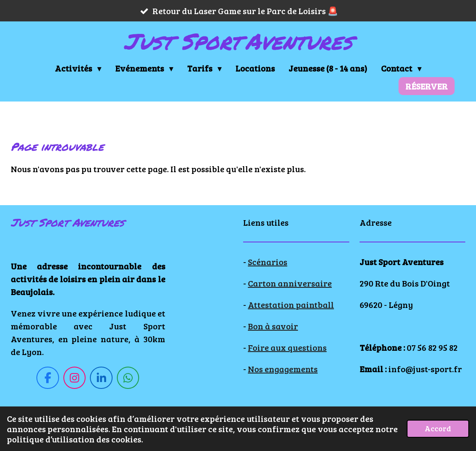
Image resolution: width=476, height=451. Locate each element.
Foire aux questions (287, 347)
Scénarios (268, 262)
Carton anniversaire (290, 283)
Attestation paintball (291, 305)
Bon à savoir (273, 326)
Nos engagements (283, 369)
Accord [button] (438, 428)
